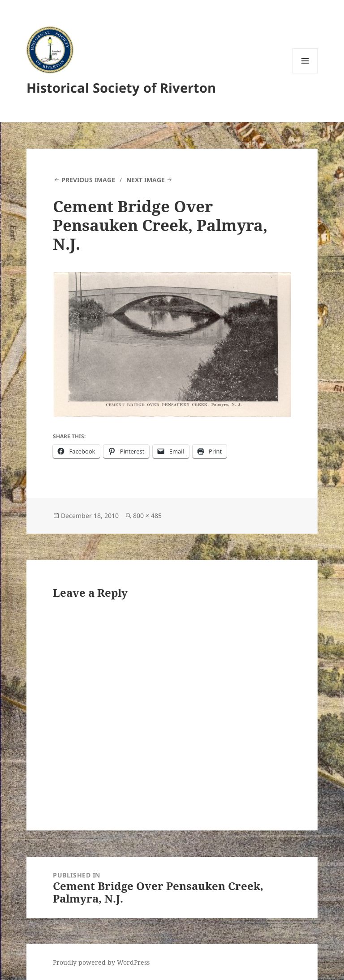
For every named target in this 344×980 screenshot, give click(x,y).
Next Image (146, 180)
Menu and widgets (305, 73)
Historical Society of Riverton (121, 88)
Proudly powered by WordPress (101, 962)
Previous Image (88, 180)
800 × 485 (147, 516)
